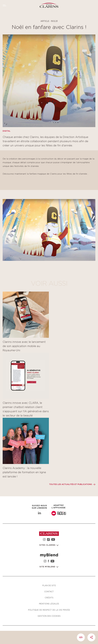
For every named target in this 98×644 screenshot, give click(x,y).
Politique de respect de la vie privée (49, 610)
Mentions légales (49, 604)
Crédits (49, 598)
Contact (49, 592)
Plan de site (49, 585)
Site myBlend (48, 567)
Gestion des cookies (49, 616)
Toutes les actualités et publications (71, 484)
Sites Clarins (48, 545)
